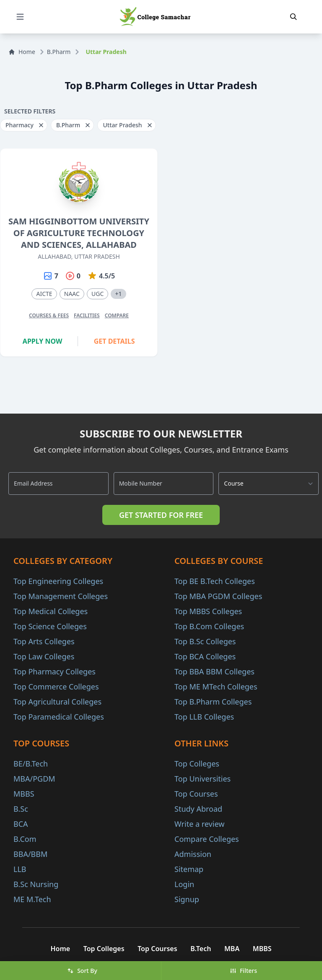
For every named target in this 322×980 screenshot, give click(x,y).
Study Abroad (198, 809)
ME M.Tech (32, 899)
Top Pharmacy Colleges (55, 671)
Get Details (114, 341)
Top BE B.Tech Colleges (215, 581)
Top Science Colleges (50, 626)
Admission (193, 854)
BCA (21, 824)
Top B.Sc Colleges (205, 641)
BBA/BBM (30, 854)
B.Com (25, 839)
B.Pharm (59, 52)
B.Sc (21, 809)
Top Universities (203, 779)
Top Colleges (197, 764)
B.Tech (201, 949)
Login (184, 884)
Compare (117, 315)
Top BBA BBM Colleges (214, 671)
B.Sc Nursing (36, 884)
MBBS (24, 794)
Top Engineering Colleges (58, 581)
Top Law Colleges (44, 656)
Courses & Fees (49, 315)
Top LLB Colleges (204, 717)
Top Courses (196, 794)
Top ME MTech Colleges (216, 687)
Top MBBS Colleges (208, 611)
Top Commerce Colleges (56, 687)
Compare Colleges (207, 839)
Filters (243, 971)
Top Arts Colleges (44, 641)
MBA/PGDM (34, 779)
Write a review (199, 824)
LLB (20, 869)
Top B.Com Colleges (209, 626)
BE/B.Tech (31, 764)
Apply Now (43, 341)
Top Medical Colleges (51, 611)
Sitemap (189, 869)
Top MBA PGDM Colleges (218, 596)
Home (22, 52)
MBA (232, 949)
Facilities (87, 315)
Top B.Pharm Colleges (213, 702)
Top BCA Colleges (205, 656)
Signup (187, 899)
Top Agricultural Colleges (57, 702)
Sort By (82, 971)
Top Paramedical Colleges (59, 717)
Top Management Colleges (61, 596)
